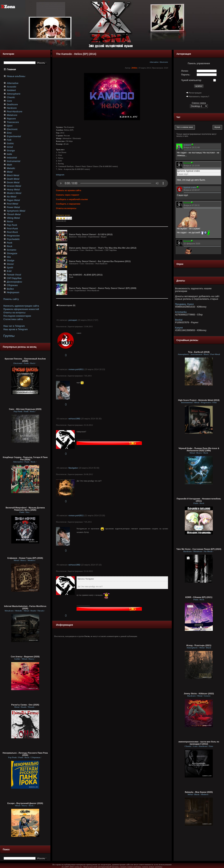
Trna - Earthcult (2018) (199, 352)
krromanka (181, 312)
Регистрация (195, 93)
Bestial (179, 320)
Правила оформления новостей (21, 309)
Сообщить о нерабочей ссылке (72, 199)
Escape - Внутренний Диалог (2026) (25, 803)
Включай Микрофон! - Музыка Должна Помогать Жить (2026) (25, 509)
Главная (11, 69)
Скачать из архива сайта (69, 190)
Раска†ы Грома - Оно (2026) (25, 705)
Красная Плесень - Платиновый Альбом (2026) (25, 360)
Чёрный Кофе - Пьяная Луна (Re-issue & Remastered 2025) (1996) (199, 449)
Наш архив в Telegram (15, 329)
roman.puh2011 (76, 369)
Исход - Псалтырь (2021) (199, 645)
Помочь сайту (11, 299)
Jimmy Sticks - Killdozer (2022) (199, 694)
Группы (9, 336)
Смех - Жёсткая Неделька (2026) (25, 409)
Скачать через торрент (68, 195)
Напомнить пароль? (199, 96)
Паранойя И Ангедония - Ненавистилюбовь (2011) (199, 500)
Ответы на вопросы (14, 313)
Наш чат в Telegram (14, 326)
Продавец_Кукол (184, 304)
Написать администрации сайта (21, 306)
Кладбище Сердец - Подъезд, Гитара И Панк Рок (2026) (25, 458)
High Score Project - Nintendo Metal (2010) (199, 400)
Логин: (185, 71)
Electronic (164, 62)
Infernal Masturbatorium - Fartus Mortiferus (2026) (25, 607)
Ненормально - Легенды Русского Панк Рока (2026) (25, 754)
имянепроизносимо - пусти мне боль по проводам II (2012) (199, 743)
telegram (60, 175)
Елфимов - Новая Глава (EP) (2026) (25, 558)
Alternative (154, 62)
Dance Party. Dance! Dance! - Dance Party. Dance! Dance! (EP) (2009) (103, 288)
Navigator (73, 468)
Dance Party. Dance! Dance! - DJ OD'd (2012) (91, 234)
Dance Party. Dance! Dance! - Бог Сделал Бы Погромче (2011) (100, 261)
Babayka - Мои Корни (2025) (199, 792)
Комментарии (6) (66, 305)
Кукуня (179, 328)
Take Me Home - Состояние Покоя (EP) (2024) (199, 549)
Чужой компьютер (191, 80)
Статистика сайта (13, 319)
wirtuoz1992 (74, 419)
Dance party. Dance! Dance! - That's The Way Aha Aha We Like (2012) (103, 248)
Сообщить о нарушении (68, 204)
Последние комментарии (17, 316)
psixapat (73, 320)
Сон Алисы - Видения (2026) (25, 657)
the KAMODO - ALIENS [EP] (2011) (86, 275)
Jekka (134, 68)
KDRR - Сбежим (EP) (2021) (199, 597)
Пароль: (186, 75)
